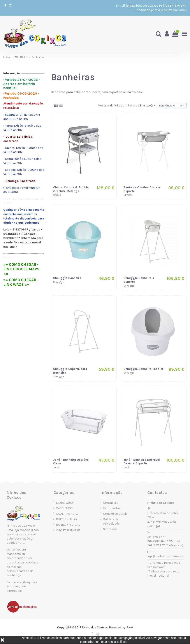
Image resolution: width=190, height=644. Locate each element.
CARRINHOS (64, 509)
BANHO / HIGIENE (68, 526)
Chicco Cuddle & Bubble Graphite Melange (71, 190)
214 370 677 (178, 6)
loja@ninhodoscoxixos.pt (144, 6)
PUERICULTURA (67, 520)
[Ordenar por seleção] (164, 106)
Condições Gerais (115, 515)
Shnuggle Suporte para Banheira (70, 372)
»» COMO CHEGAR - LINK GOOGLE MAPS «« (21, 269)
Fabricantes (112, 509)
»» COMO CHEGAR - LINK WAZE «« (21, 282)
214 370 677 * (157, 538)
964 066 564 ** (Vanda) (164, 542)
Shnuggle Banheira (67, 279)
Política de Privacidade (111, 522)
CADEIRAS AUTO (67, 515)
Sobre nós (110, 530)
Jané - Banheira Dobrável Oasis (71, 462)
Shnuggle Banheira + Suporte (139, 281)
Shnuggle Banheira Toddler (143, 370)
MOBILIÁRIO (64, 504)
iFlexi (129, 628)
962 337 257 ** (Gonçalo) (165, 546)
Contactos (111, 504)
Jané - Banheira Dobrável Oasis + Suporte (142, 462)
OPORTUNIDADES (68, 531)
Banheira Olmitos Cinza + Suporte (142, 190)
